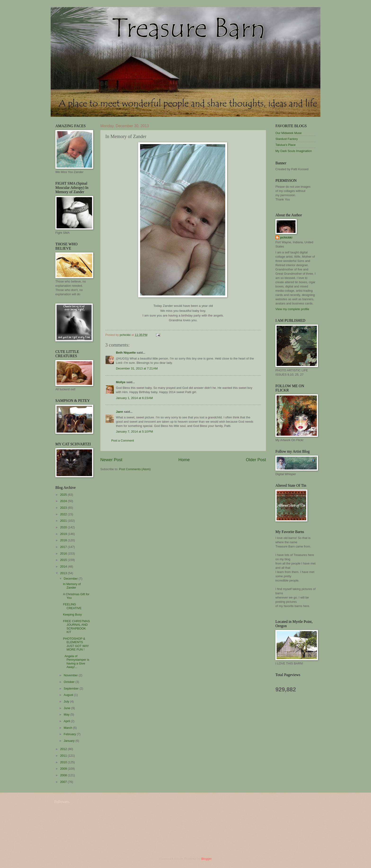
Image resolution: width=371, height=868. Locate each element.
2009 (64, 769)
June (67, 708)
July (67, 701)
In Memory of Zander (72, 586)
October (69, 682)
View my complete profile (292, 309)
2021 (64, 521)
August (69, 695)
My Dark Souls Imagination (294, 151)
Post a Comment (123, 441)
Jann (119, 412)
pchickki (286, 237)
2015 (64, 560)
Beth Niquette (126, 353)
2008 (64, 775)
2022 (64, 514)
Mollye (121, 382)
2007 (64, 782)
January (69, 741)
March (68, 728)
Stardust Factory (287, 139)
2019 (64, 534)
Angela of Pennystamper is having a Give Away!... (76, 662)
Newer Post (111, 460)
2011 (64, 756)
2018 (64, 540)
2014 (64, 566)
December (71, 579)
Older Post (256, 460)
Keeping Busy (72, 614)
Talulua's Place (285, 145)
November (71, 675)
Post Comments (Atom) (135, 469)
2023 (64, 508)
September (72, 688)
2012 (64, 749)
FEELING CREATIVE (72, 606)
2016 (64, 553)
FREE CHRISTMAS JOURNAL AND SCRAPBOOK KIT (76, 627)
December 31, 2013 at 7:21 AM (137, 368)
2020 (64, 527)
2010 (64, 762)
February (70, 734)
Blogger (207, 859)
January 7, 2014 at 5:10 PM (134, 432)
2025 (64, 495)
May (67, 714)
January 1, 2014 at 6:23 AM (134, 398)
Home (184, 460)
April (67, 721)
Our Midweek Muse (289, 133)
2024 (64, 501)
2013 (64, 573)
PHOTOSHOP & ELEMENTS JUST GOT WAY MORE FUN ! (76, 644)
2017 (64, 547)
